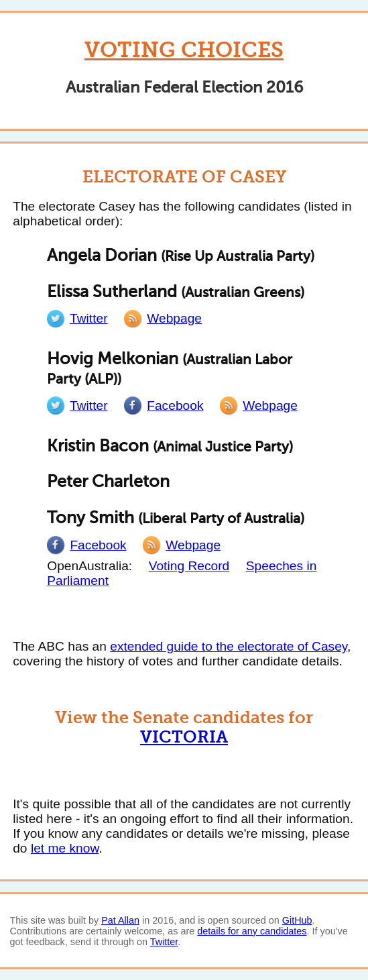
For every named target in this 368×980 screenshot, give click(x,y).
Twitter (164, 942)
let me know (65, 848)
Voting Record (189, 566)
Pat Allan (120, 920)
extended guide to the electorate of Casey (229, 646)
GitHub (297, 920)
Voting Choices (184, 50)
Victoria (184, 737)
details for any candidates (252, 931)
